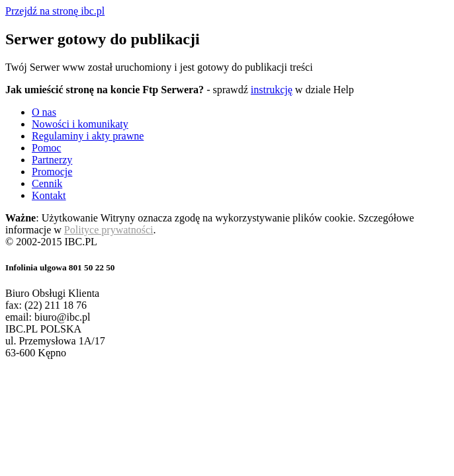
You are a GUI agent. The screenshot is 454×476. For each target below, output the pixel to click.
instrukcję (272, 90)
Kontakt (49, 195)
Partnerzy (52, 160)
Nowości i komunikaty (80, 124)
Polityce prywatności (109, 230)
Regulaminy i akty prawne (88, 136)
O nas (44, 112)
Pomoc (46, 148)
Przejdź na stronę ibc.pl (55, 11)
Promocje (52, 172)
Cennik (47, 183)
